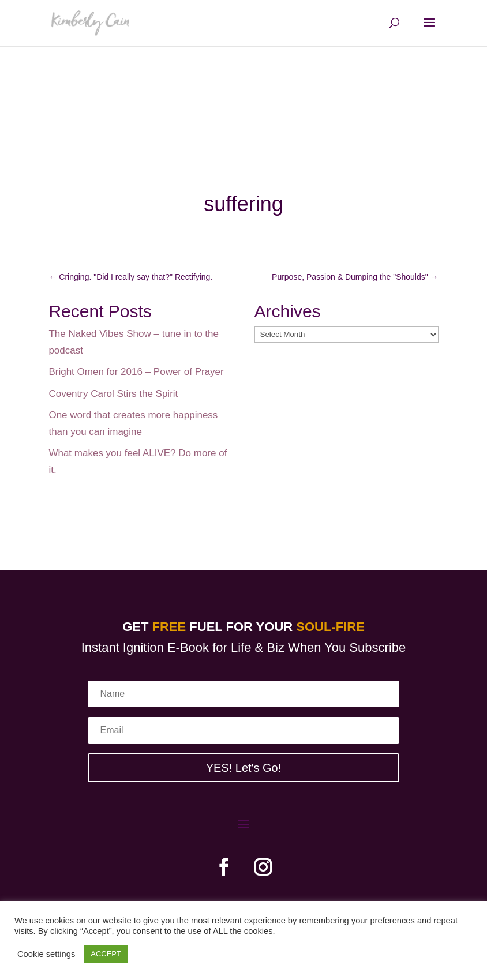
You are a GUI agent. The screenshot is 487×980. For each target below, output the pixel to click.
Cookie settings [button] (46, 954)
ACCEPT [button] (106, 954)
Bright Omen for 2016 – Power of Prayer (136, 372)
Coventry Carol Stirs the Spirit (113, 394)
